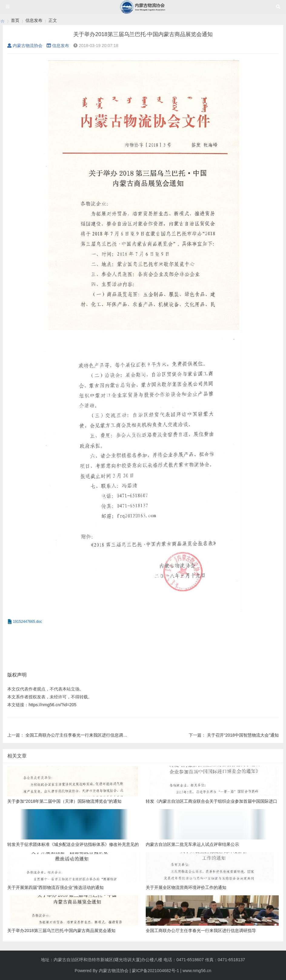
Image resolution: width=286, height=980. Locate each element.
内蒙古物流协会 (25, 46)
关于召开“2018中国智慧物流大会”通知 (243, 735)
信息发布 (34, 20)
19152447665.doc (27, 622)
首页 (15, 20)
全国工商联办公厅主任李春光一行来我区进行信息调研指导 (81, 735)
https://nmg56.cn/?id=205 (52, 705)
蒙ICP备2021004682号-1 (155, 971)
